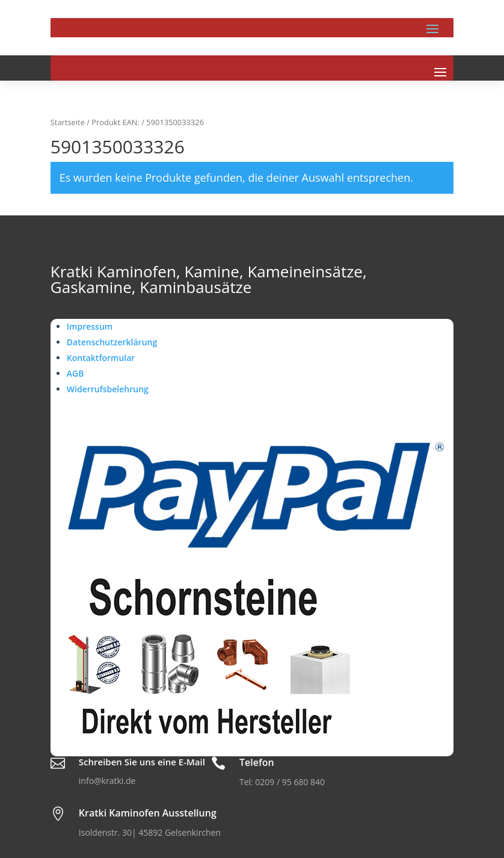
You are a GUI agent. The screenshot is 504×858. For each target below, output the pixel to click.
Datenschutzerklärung (112, 342)
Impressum (90, 326)
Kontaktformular (101, 358)
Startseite (68, 122)
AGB (75, 373)
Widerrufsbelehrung (108, 389)
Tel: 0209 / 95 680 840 (282, 782)
